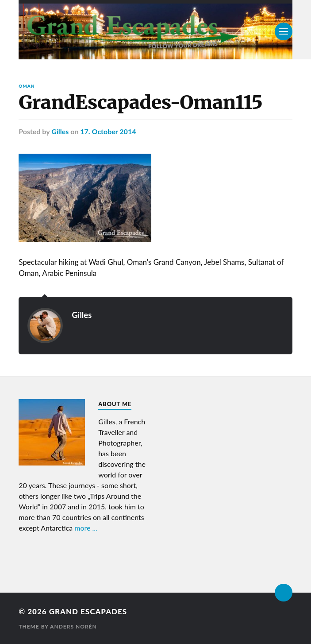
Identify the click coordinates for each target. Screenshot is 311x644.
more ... (86, 528)
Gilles (60, 131)
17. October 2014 (108, 131)
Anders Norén (73, 627)
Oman (27, 86)
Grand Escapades (88, 611)
